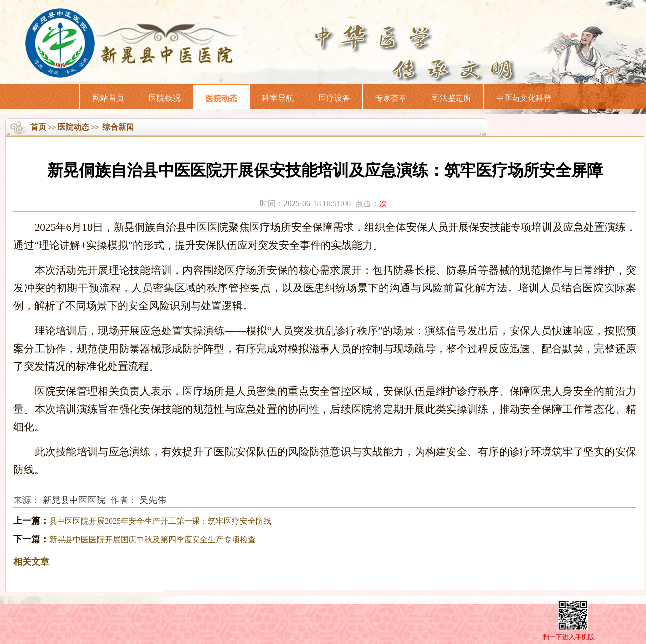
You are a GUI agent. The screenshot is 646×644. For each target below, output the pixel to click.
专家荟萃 (391, 98)
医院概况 (165, 98)
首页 (38, 127)
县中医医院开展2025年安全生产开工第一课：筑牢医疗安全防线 (160, 521)
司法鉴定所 (452, 98)
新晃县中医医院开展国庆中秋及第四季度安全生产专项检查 (152, 539)
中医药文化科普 (524, 98)
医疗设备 (334, 98)
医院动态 (221, 99)
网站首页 (108, 98)
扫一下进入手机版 (569, 637)
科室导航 (278, 98)
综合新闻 (118, 127)
